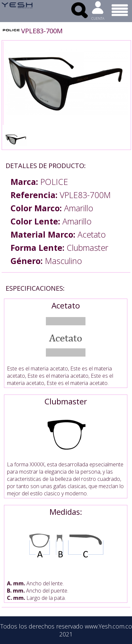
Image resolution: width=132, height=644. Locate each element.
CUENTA (98, 18)
